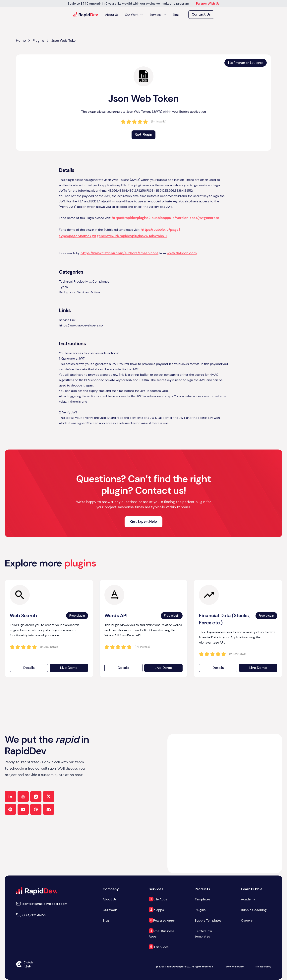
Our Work (110, 910)
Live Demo (69, 668)
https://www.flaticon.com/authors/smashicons (119, 253)
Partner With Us (208, 3)
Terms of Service (234, 967)
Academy (248, 899)
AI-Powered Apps (162, 920)
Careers (247, 920)
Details (29, 668)
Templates (202, 899)
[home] (86, 15)
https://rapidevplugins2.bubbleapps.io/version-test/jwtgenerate (166, 218)
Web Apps (156, 910)
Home (21, 40)
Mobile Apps (158, 899)
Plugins (38, 40)
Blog (176, 15)
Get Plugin (143, 134)
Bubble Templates (208, 920)
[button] (134, 15)
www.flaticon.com (182, 253)
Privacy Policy (263, 967)
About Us (112, 15)
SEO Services (159, 947)
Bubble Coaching (254, 910)
